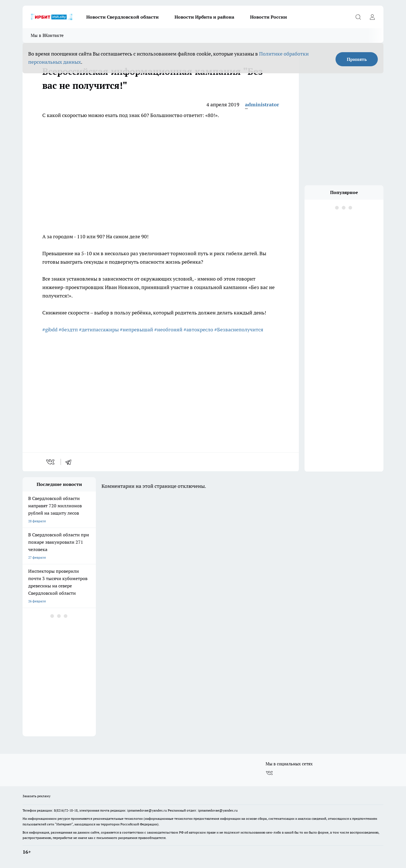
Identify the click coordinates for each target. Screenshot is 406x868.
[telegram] (70, 462)
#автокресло (198, 330)
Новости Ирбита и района (204, 17)
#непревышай (136, 330)
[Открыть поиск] (358, 17)
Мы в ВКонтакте (47, 35)
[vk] (51, 462)
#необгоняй (168, 330)
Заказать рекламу (37, 796)
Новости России (269, 17)
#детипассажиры (99, 330)
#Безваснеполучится (239, 330)
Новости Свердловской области (123, 17)
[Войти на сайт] (372, 17)
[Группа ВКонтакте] (269, 773)
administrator (262, 104)
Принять (357, 59)
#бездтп (68, 330)
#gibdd (50, 330)
